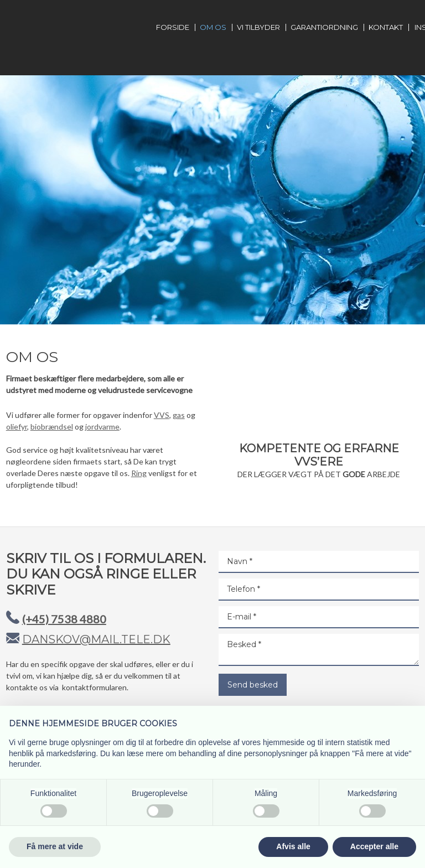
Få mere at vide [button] (55, 846)
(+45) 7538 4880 (64, 619)
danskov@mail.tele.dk (96, 639)
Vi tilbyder (258, 27)
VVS (162, 415)
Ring (139, 473)
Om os (213, 27)
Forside (173, 27)
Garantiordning (324, 27)
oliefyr (17, 427)
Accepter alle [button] (374, 846)
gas (179, 415)
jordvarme (102, 427)
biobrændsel (52, 427)
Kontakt (386, 27)
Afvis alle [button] (293, 846)
